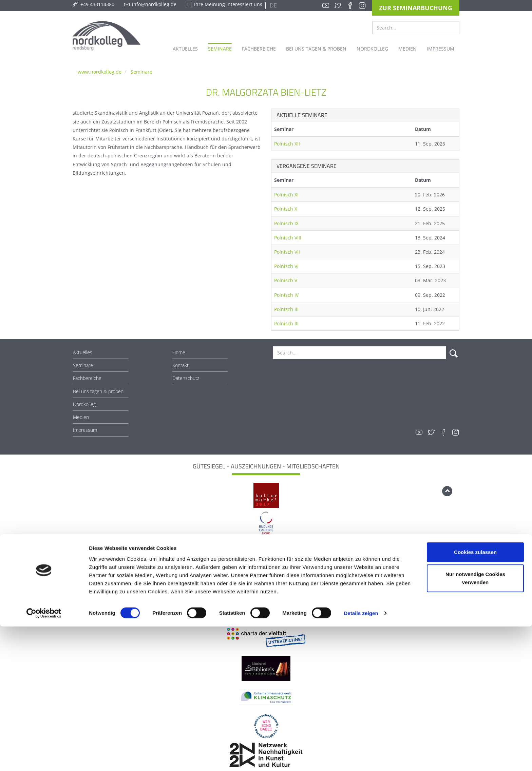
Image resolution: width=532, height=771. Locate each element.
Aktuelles (83, 352)
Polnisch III (286, 309)
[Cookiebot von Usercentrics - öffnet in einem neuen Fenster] (44, 758)
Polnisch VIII (288, 238)
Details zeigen (361, 758)
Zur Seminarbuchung (416, 8)
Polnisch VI (286, 266)
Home (179, 352)
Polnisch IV (286, 295)
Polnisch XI (286, 195)
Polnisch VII (287, 252)
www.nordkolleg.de (100, 72)
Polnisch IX (286, 223)
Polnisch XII (287, 144)
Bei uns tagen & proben (98, 391)
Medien (81, 417)
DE (273, 5)
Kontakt (180, 365)
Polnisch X (286, 209)
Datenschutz (186, 378)
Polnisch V (286, 280)
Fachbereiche (87, 378)
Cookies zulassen (475, 696)
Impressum (85, 430)
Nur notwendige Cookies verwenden (475, 723)
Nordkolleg (84, 404)
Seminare (141, 72)
